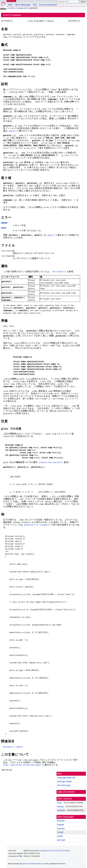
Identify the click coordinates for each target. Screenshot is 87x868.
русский (61, 840)
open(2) (51, 235)
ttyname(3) (45, 525)
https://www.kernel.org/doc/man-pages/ (22, 765)
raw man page (64, 785)
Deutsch (61, 821)
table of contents (66, 792)
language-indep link (66, 778)
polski (60, 836)
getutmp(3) (8, 747)
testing (60, 806)
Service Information (48, 5)
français (61, 829)
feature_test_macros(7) (51, 462)
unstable (12, 8)
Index (10, 5)
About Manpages (23, 5)
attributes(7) (59, 272)
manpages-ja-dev (22, 8)
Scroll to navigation (12, 15)
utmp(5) (12, 131)
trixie (59, 803)
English (61, 825)
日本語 (60, 832)
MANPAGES (11, 1)
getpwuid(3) (30, 525)
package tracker (64, 781)
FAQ (35, 5)
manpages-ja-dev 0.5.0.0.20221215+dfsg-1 (54, 851)
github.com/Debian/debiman (33, 864)
